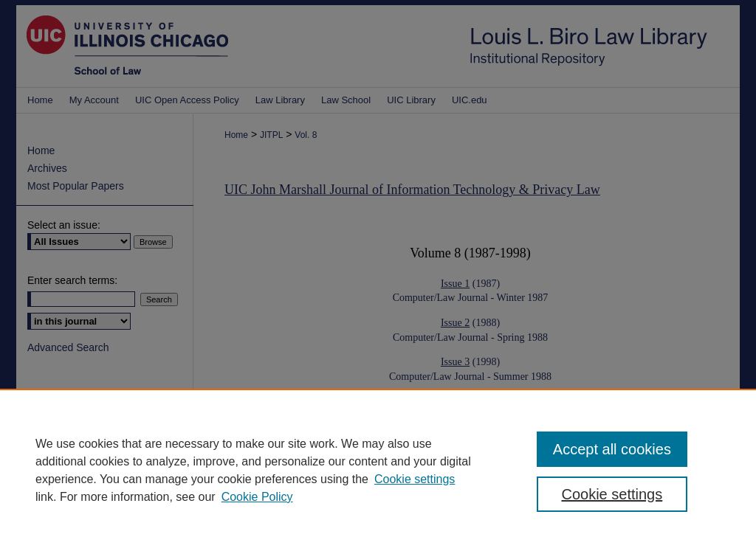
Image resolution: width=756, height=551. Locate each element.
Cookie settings (415, 479)
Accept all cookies (612, 449)
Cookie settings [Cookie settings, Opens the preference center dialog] (612, 494)
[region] (378, 470)
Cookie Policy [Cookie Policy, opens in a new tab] (257, 497)
